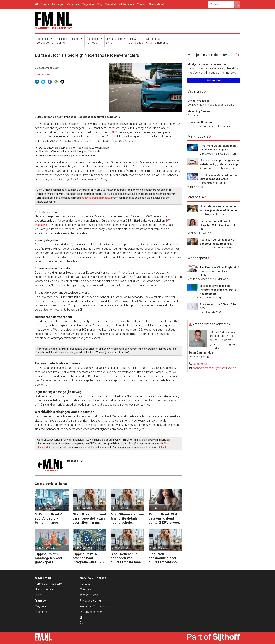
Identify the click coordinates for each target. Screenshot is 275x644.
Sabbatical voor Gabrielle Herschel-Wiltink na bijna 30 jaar (217, 225)
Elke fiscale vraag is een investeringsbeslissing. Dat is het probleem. (218, 290)
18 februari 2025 (45, 508)
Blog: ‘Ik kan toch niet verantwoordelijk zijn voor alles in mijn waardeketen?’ (89, 518)
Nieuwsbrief (156, 4)
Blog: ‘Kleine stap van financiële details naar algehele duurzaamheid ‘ (127, 518)
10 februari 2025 (159, 508)
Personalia (196, 197)
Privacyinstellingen (91, 612)
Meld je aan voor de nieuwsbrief (212, 55)
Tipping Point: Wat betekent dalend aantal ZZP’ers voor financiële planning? (164, 518)
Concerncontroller (199, 101)
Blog (99, 4)
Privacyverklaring (90, 601)
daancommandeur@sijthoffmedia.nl (215, 368)
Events (45, 4)
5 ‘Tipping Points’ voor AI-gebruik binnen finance (48, 518)
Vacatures (73, 4)
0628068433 (200, 364)
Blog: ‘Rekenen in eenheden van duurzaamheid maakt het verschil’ (127, 558)
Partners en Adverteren (49, 584)
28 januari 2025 (158, 548)
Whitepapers (127, 4)
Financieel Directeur (200, 122)
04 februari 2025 (121, 548)
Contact (142, 4)
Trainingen (58, 4)
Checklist (110, 4)
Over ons (85, 589)
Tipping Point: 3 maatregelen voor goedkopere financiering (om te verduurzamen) (50, 558)
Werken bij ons (89, 595)
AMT (114, 132)
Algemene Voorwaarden (95, 606)
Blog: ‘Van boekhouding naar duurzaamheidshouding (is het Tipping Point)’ (165, 558)
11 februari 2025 (121, 508)
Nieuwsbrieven (44, 589)
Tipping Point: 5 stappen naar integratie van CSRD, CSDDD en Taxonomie (89, 558)
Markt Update (198, 136)
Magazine (88, 4)
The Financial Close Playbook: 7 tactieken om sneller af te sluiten (220, 271)
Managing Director (199, 111)
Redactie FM (43, 75)
